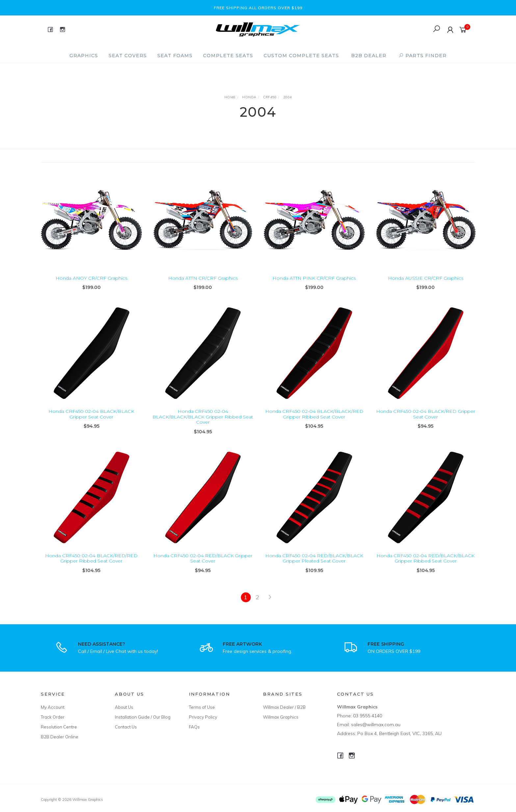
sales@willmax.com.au (376, 725)
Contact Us (126, 727)
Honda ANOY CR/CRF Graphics (91, 278)
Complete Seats (228, 56)
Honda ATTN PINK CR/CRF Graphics (314, 278)
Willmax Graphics (281, 717)
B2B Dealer (369, 56)
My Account (53, 707)
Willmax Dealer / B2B (284, 707)
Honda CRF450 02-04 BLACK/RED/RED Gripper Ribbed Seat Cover (91, 564)
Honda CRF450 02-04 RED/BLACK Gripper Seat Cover (203, 564)
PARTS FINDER (423, 56)
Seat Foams (175, 56)
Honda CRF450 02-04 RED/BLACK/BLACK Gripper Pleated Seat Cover (314, 564)
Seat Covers (128, 56)
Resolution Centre (59, 727)
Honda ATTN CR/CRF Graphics (203, 278)
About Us (124, 707)
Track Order (53, 717)
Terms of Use (202, 707)
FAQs (194, 727)
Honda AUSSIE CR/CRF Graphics (426, 278)
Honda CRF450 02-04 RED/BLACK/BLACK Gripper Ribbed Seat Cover (426, 564)
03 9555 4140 (368, 716)
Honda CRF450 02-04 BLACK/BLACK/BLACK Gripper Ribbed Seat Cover (203, 422)
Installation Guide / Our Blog (143, 717)
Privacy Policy (203, 717)
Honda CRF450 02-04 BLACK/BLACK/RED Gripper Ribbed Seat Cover (314, 419)
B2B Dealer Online (60, 737)
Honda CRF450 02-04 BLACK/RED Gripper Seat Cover (426, 419)
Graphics (84, 56)
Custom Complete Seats (301, 56)
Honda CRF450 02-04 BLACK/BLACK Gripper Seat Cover (91, 419)
